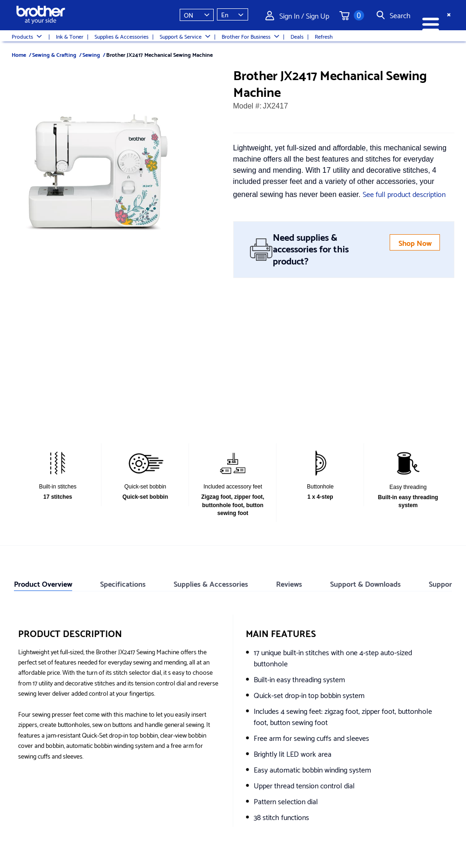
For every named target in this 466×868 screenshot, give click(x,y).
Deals (297, 36)
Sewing (91, 54)
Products (27, 36)
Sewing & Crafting (54, 54)
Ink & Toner (70, 36)
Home (19, 54)
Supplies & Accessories (122, 36)
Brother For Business (250, 36)
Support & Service (185, 36)
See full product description (404, 193)
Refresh (324, 36)
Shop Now (415, 242)
